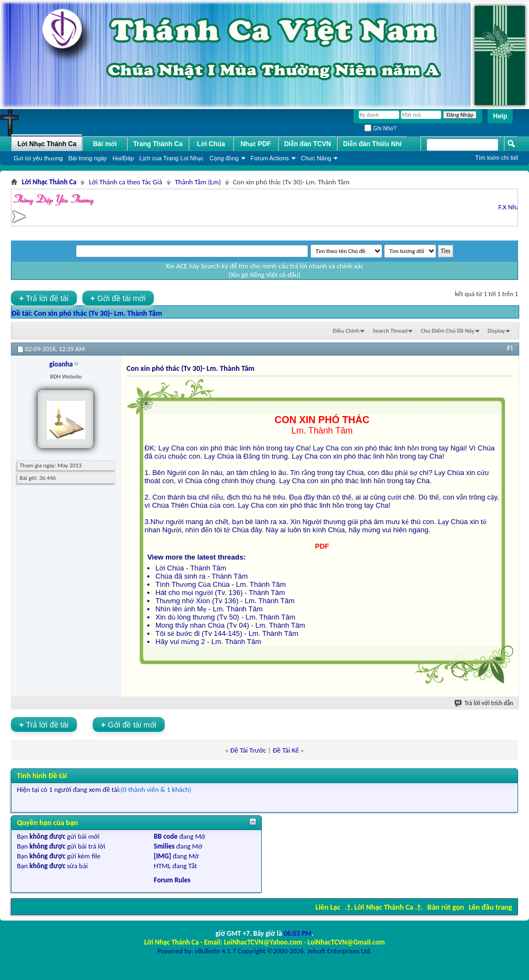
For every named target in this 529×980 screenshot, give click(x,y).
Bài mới (105, 144)
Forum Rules (172, 880)
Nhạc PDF (256, 144)
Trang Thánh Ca (158, 144)
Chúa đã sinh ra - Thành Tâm (202, 576)
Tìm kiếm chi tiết (497, 158)
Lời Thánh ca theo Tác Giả (125, 182)
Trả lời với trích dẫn (484, 703)
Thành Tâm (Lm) (198, 182)
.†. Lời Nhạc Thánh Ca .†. (384, 907)
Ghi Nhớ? (380, 128)
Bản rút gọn (446, 907)
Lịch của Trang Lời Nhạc (172, 158)
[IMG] (163, 856)
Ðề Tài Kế (286, 750)
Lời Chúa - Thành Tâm (191, 568)
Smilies (164, 846)
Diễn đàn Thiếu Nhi (372, 144)
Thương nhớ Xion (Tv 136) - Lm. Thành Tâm (225, 601)
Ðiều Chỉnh (346, 331)
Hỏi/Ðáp (123, 158)
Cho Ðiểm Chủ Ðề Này (448, 331)
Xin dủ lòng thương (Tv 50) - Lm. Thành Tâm (226, 617)
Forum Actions (270, 158)
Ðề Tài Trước (248, 750)
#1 (510, 348)
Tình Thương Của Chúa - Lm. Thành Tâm (221, 584)
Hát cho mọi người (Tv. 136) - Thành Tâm (220, 593)
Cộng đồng (224, 158)
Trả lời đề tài (44, 298)
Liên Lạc (328, 907)
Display (496, 331)
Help (500, 116)
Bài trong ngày (88, 158)
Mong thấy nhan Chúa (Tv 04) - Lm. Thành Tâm (230, 625)
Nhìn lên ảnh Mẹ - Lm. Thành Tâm (209, 609)
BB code (166, 836)
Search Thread (390, 331)
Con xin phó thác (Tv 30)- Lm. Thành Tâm (98, 313)
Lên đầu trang (490, 907)
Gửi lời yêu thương (38, 158)
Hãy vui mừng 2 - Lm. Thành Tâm (208, 642)
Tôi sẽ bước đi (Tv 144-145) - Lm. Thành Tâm (227, 633)
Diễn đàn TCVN (308, 144)
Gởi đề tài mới (118, 298)
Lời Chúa (211, 144)
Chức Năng (316, 158)
